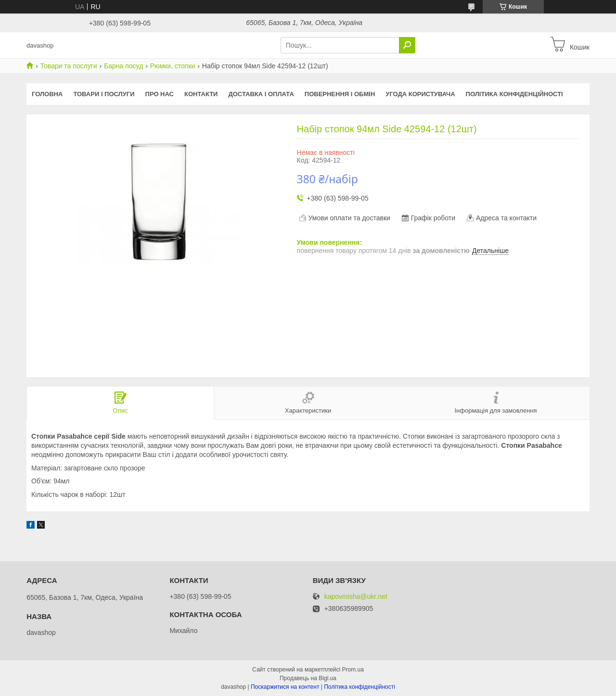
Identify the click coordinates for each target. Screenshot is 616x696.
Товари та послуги (68, 66)
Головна (47, 94)
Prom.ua (353, 670)
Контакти (201, 94)
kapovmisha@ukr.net (356, 597)
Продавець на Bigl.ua (308, 678)
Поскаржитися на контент (285, 687)
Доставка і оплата (261, 94)
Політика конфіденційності (514, 94)
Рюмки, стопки (173, 66)
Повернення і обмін (340, 94)
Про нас (160, 94)
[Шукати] (407, 45)
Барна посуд (123, 66)
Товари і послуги (104, 94)
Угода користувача (420, 94)
